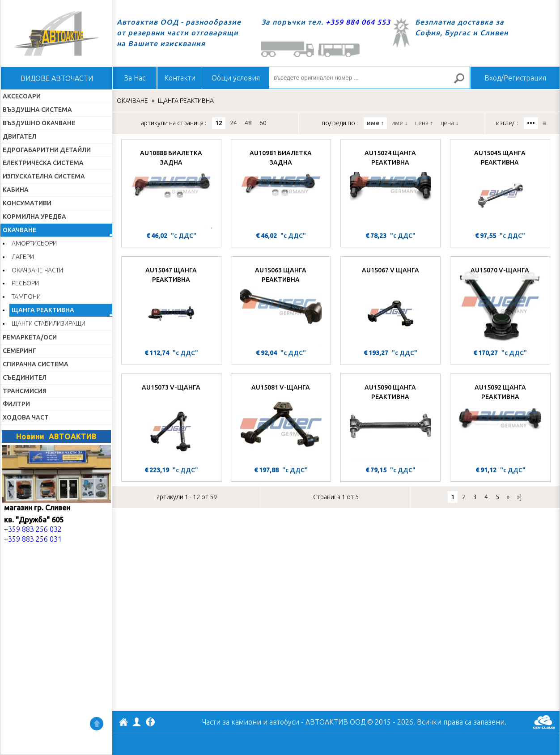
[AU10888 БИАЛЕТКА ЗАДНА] (171, 187)
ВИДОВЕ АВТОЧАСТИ (57, 78)
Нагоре (97, 724)
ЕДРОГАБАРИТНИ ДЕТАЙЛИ (47, 150)
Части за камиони (232, 722)
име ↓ (399, 123)
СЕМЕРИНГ (19, 351)
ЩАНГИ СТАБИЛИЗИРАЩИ (49, 323)
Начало (56, 34)
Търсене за (463, 82)
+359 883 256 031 (33, 539)
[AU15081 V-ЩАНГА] (281, 421)
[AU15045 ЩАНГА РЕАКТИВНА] (500, 187)
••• (531, 123)
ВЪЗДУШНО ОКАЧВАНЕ (39, 123)
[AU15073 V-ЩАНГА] (171, 421)
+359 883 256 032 (33, 529)
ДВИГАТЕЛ (19, 136)
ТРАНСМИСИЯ (25, 391)
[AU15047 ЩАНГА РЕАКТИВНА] (171, 304)
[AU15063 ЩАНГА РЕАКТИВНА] (281, 304)
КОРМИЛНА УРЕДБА (34, 216)
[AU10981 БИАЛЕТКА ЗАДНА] (281, 187)
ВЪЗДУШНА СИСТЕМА (37, 110)
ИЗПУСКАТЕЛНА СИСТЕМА (44, 176)
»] (519, 497)
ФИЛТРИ (16, 404)
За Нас (135, 78)
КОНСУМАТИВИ (27, 203)
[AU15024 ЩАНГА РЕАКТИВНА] (390, 187)
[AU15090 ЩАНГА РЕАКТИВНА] (390, 421)
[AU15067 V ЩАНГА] (390, 304)
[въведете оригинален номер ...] (369, 78)
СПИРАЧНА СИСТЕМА (36, 364)
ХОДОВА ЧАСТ (26, 417)
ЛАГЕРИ (23, 257)
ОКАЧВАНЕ (19, 230)
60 (263, 123)
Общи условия (236, 78)
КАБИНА (16, 190)
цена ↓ (450, 123)
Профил (137, 722)
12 (219, 123)
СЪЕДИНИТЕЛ (25, 377)
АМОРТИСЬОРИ (34, 243)
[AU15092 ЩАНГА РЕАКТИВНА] (500, 421)
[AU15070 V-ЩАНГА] (500, 304)
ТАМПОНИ (26, 297)
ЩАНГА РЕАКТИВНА (43, 310)
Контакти (180, 78)
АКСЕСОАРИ (22, 96)
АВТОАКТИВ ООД (123, 723)
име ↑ (375, 123)
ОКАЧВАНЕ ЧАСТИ (37, 270)
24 (233, 123)
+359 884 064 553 (358, 22)
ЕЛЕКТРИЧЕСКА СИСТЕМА (43, 163)
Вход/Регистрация (515, 78)
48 (248, 123)
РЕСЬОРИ (25, 283)
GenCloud (544, 722)
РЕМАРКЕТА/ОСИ (30, 337)
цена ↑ (424, 123)
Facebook (150, 723)
